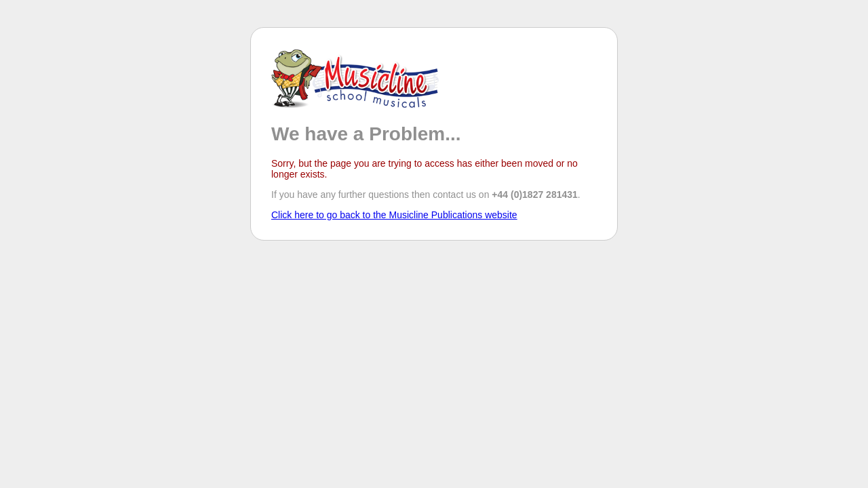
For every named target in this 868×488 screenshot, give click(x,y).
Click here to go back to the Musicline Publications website (394, 215)
